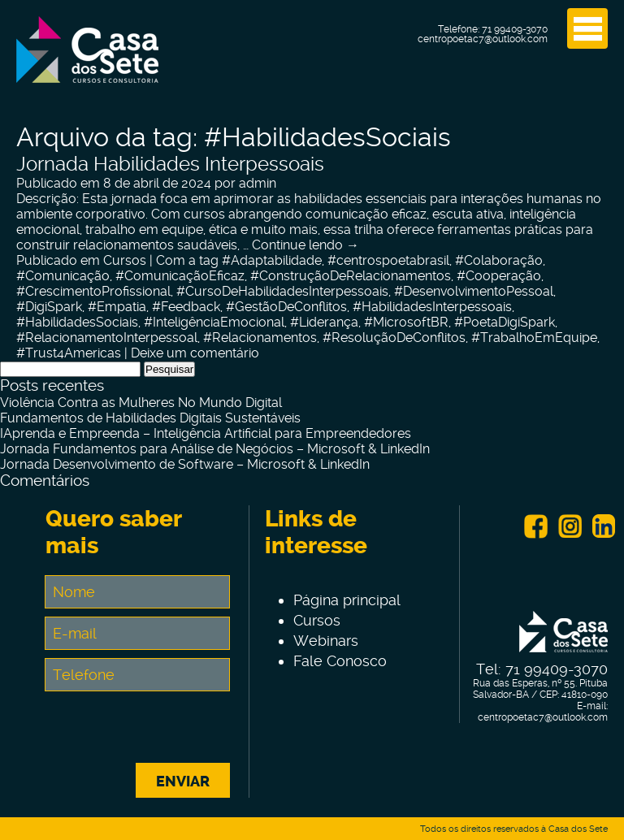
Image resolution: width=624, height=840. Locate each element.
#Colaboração (499, 260)
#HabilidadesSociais (77, 322)
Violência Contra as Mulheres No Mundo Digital (141, 403)
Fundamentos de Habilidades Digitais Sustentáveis (150, 418)
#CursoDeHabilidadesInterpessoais (282, 291)
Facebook (535, 526)
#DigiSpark (49, 307)
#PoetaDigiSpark (505, 322)
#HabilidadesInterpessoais (432, 307)
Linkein (604, 526)
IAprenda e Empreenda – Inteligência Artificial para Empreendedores (206, 433)
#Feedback (186, 307)
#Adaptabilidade (272, 260)
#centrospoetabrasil (388, 260)
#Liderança (324, 322)
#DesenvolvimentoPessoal (474, 291)
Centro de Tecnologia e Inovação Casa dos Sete (87, 59)
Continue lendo (305, 245)
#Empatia (117, 307)
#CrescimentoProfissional (93, 291)
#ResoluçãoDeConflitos (394, 338)
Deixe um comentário (195, 353)
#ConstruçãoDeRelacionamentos (351, 276)
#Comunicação (63, 276)
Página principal (347, 600)
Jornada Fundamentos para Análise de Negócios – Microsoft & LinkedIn (215, 449)
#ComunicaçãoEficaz (180, 276)
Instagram (570, 526)
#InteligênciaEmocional (214, 322)
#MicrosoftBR (406, 322)
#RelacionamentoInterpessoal (107, 338)
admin (258, 183)
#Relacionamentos (260, 338)
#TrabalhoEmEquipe (534, 338)
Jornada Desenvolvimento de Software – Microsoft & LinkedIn (185, 464)
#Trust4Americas (69, 353)
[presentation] (169, 731)
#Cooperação (499, 276)
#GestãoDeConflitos (286, 307)
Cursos (125, 260)
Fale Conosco (340, 661)
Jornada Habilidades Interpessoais (170, 164)
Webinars (326, 641)
